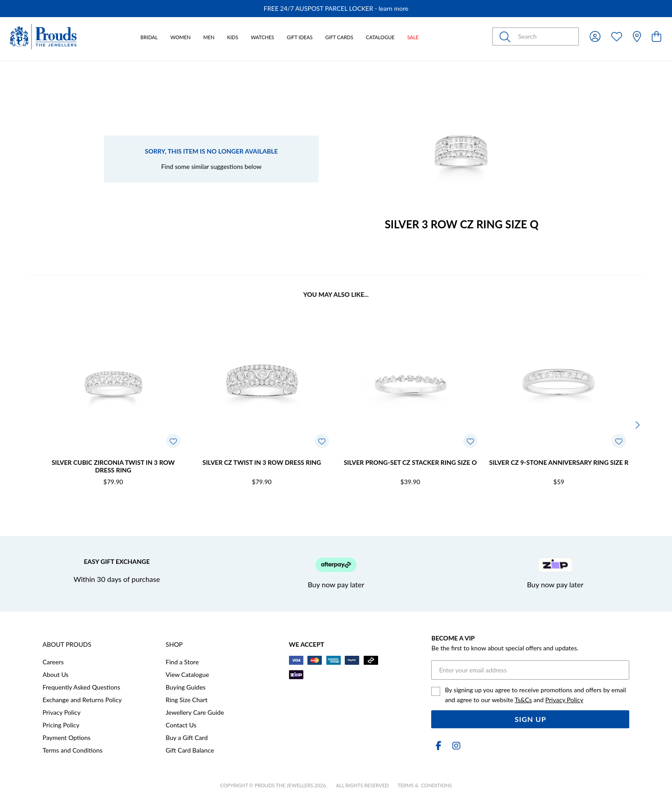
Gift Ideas (300, 37)
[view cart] (656, 36)
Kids (232, 37)
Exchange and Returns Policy (82, 700)
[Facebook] (438, 746)
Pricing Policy (61, 725)
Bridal (149, 37)
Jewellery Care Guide (195, 712)
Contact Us (181, 725)
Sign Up (530, 719)
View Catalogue (187, 674)
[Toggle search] (507, 36)
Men (209, 37)
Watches (262, 37)
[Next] (637, 425)
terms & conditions (425, 785)
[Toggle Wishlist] (173, 441)
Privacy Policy (62, 712)
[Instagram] (455, 746)
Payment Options (67, 738)
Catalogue (380, 37)
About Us (56, 674)
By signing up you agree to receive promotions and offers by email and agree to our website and (535, 695)
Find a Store (182, 662)
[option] (336, 9)
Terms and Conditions (73, 750)
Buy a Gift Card (187, 738)
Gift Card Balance (190, 750)
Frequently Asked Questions (81, 687)
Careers (53, 662)
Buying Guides (186, 687)
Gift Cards (339, 37)
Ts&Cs (523, 700)
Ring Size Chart (187, 700)
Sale (413, 37)
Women (180, 37)
